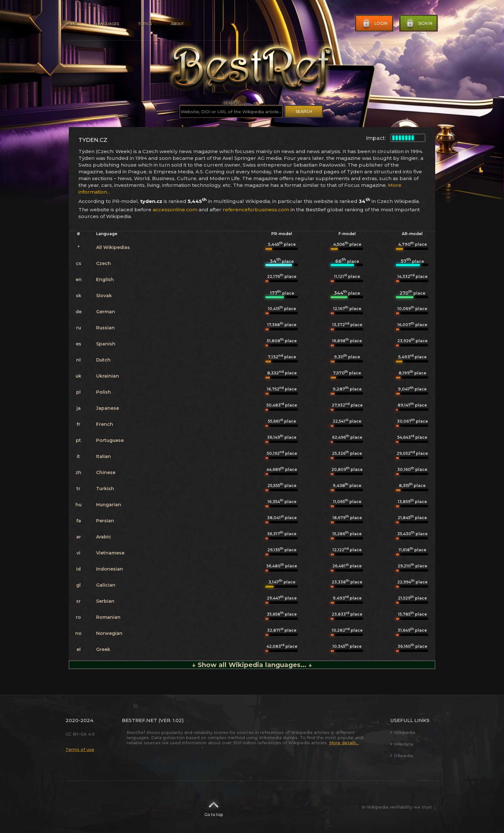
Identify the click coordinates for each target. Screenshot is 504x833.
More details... (344, 743)
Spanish (106, 344)
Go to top (214, 807)
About (177, 24)
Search (304, 111)
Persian (105, 521)
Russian (105, 328)
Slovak (104, 296)
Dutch (103, 360)
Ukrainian (108, 376)
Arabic (104, 537)
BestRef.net (139, 720)
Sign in (419, 23)
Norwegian (109, 633)
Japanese (108, 408)
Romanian (108, 617)
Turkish (105, 489)
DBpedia (402, 755)
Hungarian (109, 505)
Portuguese (110, 440)
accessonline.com (175, 210)
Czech (104, 263)
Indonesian (110, 569)
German (106, 312)
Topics (145, 24)
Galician (106, 585)
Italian (104, 456)
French (105, 424)
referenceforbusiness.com (256, 210)
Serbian (105, 601)
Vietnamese (110, 553)
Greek (103, 649)
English (105, 279)
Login (374, 23)
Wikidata (402, 744)
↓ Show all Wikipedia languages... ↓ (252, 665)
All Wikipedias (113, 247)
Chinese (106, 472)
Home (71, 24)
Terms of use (80, 749)
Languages (108, 24)
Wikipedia (403, 732)
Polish (104, 392)
